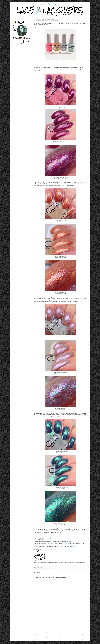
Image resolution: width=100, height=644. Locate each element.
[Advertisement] (60, 623)
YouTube (47, 538)
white (52, 569)
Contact (43, 4)
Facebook (41, 538)
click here (75, 546)
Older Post (84, 635)
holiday (47, 569)
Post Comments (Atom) (44, 637)
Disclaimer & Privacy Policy (56, 4)
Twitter (51, 538)
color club (39, 569)
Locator (69, 541)
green (44, 569)
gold (42, 569)
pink (50, 569)
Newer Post (36, 635)
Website (37, 538)
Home (37, 4)
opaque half (42, 69)
